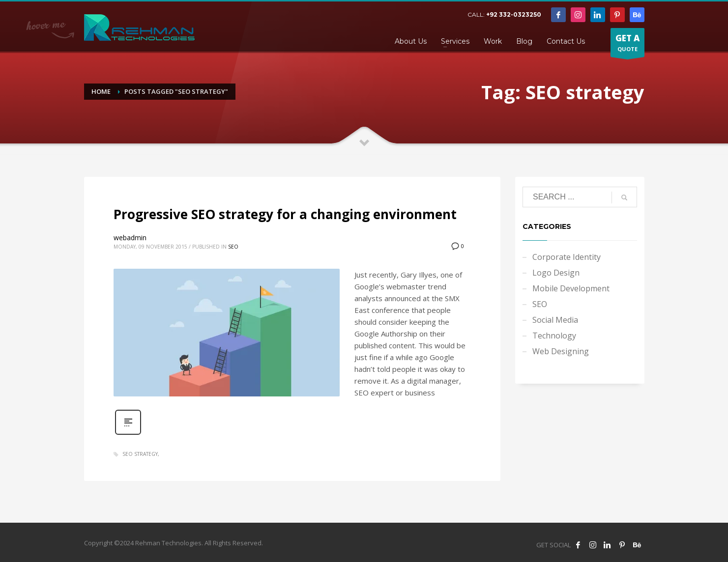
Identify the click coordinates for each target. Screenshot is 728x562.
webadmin (130, 238)
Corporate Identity (567, 257)
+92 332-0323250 (514, 14)
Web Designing (561, 351)
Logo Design (556, 273)
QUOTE (627, 45)
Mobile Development (571, 288)
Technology (554, 336)
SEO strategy (140, 454)
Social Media (555, 320)
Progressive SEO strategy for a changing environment (285, 214)
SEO (233, 247)
